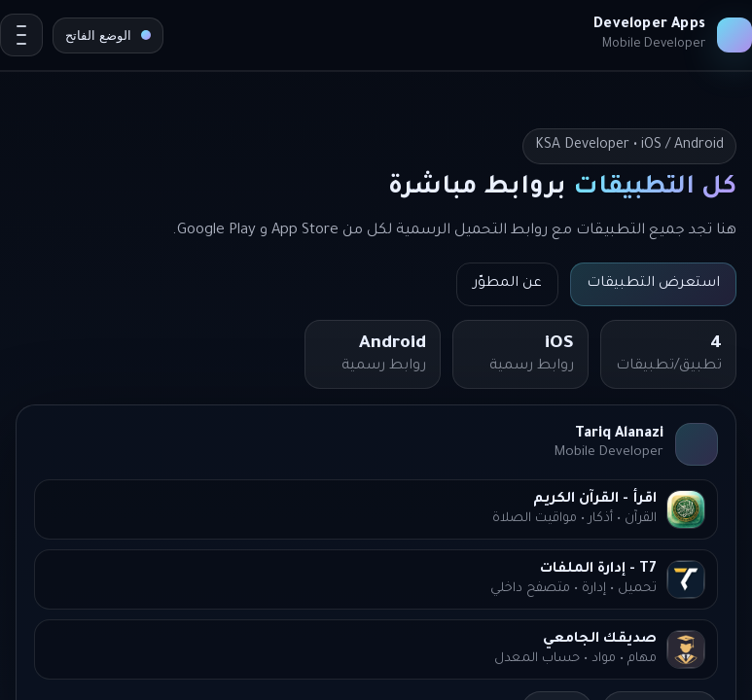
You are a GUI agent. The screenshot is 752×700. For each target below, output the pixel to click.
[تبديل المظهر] (108, 35)
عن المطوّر (507, 284)
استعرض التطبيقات (653, 284)
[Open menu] (21, 35)
